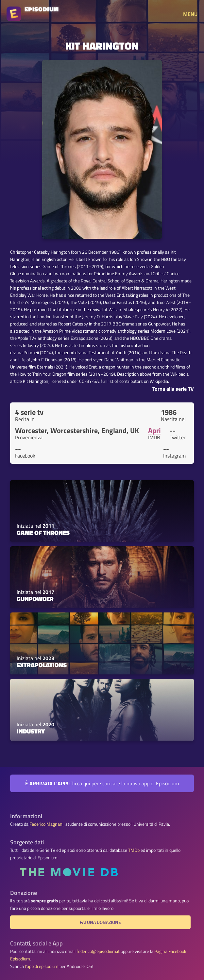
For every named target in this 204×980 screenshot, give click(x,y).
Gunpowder (35, 599)
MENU (190, 14)
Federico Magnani (46, 824)
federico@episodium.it (98, 951)
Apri (154, 430)
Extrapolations (42, 665)
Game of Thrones (43, 533)
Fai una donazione (100, 922)
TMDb (134, 850)
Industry (31, 731)
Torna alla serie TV (173, 389)
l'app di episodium (42, 966)
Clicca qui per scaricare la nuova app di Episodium (102, 783)
